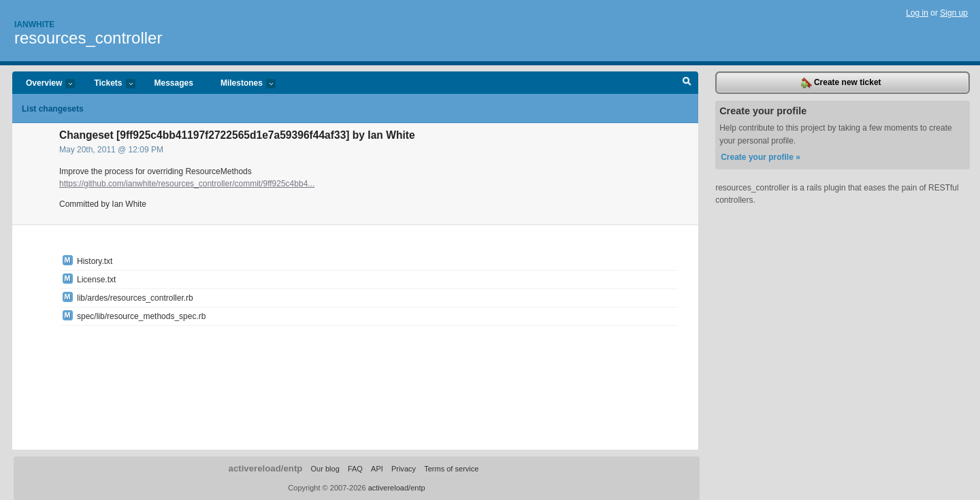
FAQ (355, 469)
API (377, 469)
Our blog (325, 469)
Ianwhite (34, 24)
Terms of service (451, 469)
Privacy (404, 469)
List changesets (53, 109)
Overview (44, 84)
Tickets (108, 84)
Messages (174, 83)
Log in (917, 13)
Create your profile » (761, 157)
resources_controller (88, 38)
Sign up (954, 13)
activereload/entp (266, 468)
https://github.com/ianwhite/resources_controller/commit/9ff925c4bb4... (187, 184)
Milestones (241, 84)
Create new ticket (841, 83)
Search (687, 83)
